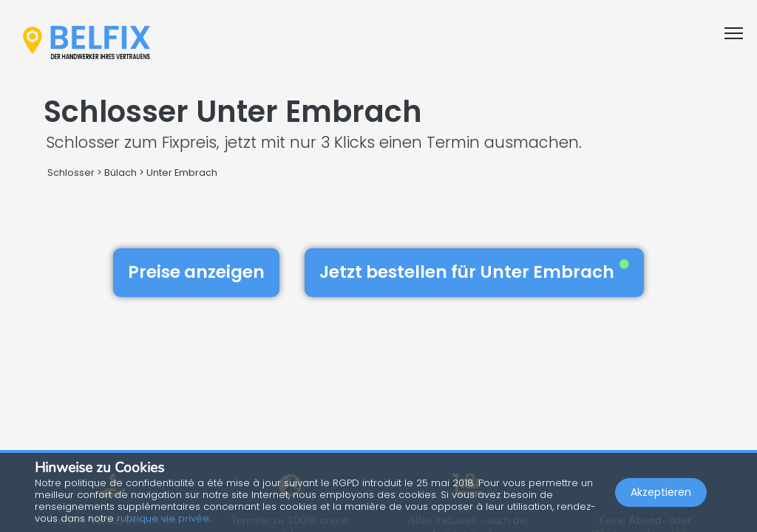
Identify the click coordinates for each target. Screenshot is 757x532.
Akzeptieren (661, 492)
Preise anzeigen (196, 272)
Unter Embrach (182, 173)
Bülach (120, 173)
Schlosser (71, 173)
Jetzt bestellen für (474, 272)
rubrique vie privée (163, 518)
